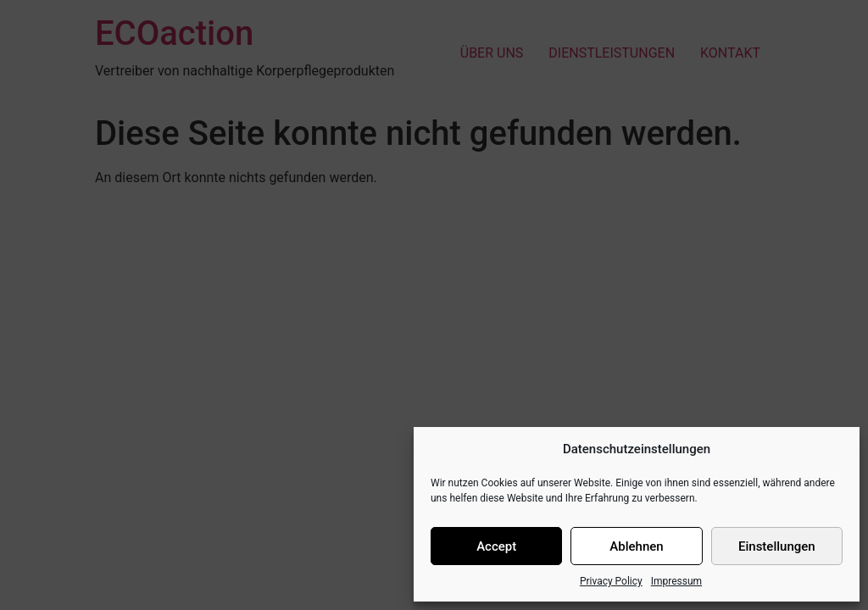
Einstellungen (777, 546)
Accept (496, 546)
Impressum (676, 581)
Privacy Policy (611, 581)
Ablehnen (636, 546)
